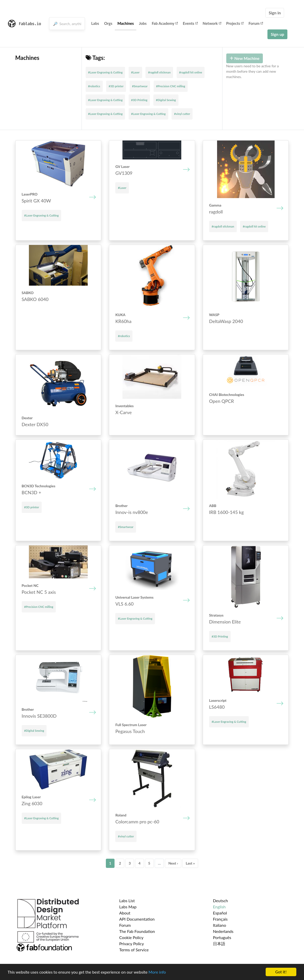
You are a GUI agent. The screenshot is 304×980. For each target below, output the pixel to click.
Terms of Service (134, 950)
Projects (235, 23)
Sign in (275, 13)
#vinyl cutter (182, 114)
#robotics (94, 86)
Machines (126, 23)
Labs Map (128, 907)
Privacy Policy (132, 944)
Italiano (220, 925)
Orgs (108, 23)
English (219, 907)
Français (220, 919)
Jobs (143, 23)
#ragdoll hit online (191, 72)
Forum (256, 23)
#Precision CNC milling (171, 86)
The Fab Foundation (137, 931)
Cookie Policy (131, 937)
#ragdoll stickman (159, 72)
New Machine (245, 58)
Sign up (277, 34)
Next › (173, 863)
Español (220, 913)
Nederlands (223, 931)
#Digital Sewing (166, 100)
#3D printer (116, 86)
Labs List (127, 901)
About (125, 913)
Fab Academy (165, 23)
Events (190, 23)
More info (157, 972)
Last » (190, 863)
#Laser (135, 72)
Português (222, 937)
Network (212, 23)
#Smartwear (140, 86)
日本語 (219, 944)
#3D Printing (139, 100)
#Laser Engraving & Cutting (105, 72)
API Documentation (137, 919)
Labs (95, 23)
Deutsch (221, 901)
